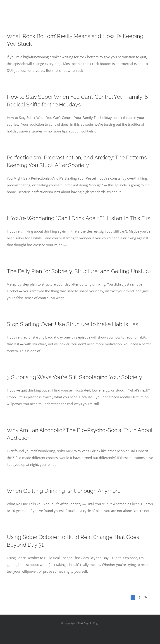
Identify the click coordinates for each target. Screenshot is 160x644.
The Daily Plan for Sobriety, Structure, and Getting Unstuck (79, 271)
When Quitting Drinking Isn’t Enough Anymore (64, 491)
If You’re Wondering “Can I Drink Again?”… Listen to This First (79, 218)
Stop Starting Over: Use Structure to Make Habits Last (73, 324)
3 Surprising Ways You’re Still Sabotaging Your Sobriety (74, 377)
